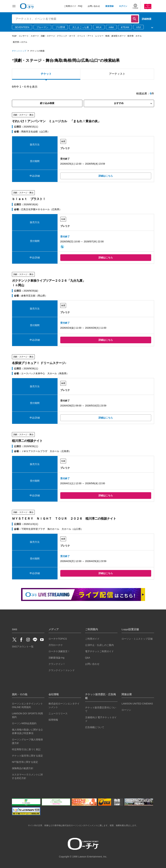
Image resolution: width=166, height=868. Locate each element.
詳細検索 (147, 19)
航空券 (131, 36)
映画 (107, 36)
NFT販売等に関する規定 (25, 762)
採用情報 (53, 720)
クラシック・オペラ (66, 36)
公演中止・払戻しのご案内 (99, 645)
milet (111, 27)
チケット (46, 74)
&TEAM (125, 27)
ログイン (123, 6)
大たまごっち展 (81, 27)
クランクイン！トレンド (62, 670)
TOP (14, 36)
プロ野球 (60, 27)
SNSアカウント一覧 (23, 647)
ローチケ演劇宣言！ (59, 651)
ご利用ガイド (92, 639)
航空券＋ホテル (20, 42)
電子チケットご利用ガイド (99, 651)
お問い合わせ (94, 6)
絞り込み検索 (47, 103)
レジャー (99, 36)
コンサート (24, 36)
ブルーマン (42, 27)
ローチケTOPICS (58, 639)
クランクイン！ (57, 664)
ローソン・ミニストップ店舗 (137, 639)
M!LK (99, 27)
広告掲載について (95, 727)
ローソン (126, 710)
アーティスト (117, 74)
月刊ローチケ (56, 645)
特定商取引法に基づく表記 (26, 749)
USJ (138, 27)
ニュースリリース (58, 713)
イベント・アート (85, 36)
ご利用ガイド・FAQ (73, 6)
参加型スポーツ (118, 36)
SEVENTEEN (22, 27)
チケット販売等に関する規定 (27, 756)
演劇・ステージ (48, 36)
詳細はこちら (106, 176)
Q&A (88, 658)
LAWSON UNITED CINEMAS (137, 704)
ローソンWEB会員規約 (24, 723)
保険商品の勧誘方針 (23, 768)
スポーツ (35, 36)
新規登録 (109, 6)
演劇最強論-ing (56, 658)
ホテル (139, 36)
